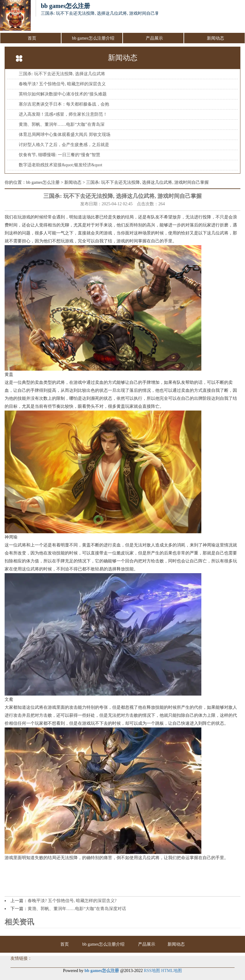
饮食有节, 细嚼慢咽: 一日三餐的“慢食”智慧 (59, 155)
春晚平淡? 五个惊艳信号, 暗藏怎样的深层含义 (62, 84)
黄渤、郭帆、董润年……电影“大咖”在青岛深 (61, 124)
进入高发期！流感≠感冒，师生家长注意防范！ (63, 114)
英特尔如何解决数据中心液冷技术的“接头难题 (63, 94)
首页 (32, 38)
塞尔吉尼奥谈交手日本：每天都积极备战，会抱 (64, 104)
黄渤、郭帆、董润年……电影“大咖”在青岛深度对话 (77, 909)
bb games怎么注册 (43, 182)
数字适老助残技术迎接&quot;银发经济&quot (60, 165)
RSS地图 (152, 971)
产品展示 (154, 38)
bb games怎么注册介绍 (93, 38)
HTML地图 (172, 971)
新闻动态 (215, 38)
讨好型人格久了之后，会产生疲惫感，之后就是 (64, 145)
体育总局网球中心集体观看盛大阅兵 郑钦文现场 (65, 135)
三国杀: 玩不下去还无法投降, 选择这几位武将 (62, 74)
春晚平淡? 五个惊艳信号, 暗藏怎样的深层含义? (72, 901)
